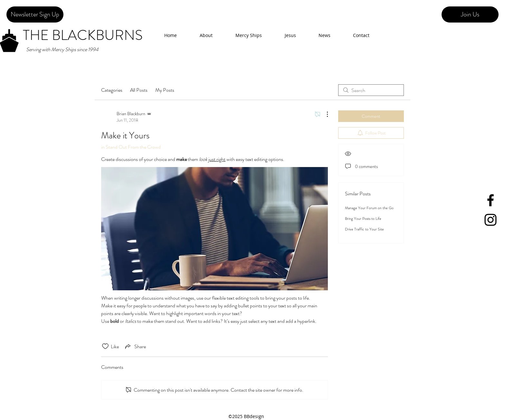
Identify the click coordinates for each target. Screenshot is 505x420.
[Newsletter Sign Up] (35, 14)
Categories (112, 90)
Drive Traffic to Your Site (364, 229)
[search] (371, 90)
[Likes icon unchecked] (105, 346)
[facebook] (491, 200)
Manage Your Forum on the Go (369, 208)
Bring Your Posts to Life (363, 219)
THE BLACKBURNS (83, 35)
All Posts (139, 90)
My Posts (165, 90)
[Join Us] (470, 14)
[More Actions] (324, 114)
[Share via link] (135, 346)
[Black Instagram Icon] (491, 220)
